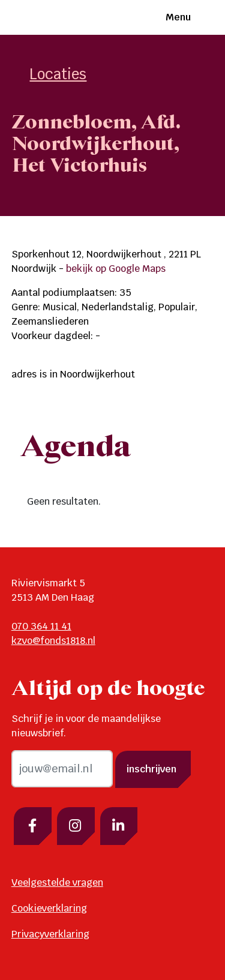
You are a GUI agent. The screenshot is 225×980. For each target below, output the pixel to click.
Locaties (58, 74)
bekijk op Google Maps (116, 269)
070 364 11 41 (41, 626)
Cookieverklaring (49, 908)
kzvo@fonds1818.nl (53, 641)
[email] (62, 769)
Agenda (76, 448)
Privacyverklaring (50, 934)
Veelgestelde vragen (57, 882)
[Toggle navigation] (203, 17)
